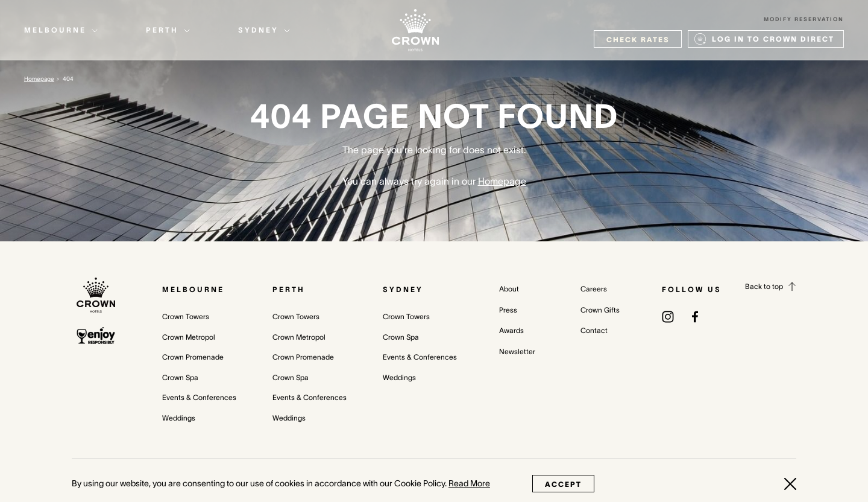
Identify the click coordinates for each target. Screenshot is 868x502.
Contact (594, 330)
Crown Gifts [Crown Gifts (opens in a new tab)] (600, 310)
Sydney (403, 289)
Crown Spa (180, 377)
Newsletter (517, 351)
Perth (289, 289)
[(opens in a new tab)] (668, 316)
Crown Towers (186, 316)
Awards (511, 330)
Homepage (39, 79)
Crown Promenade (193, 357)
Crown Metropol (189, 337)
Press (508, 310)
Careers (594, 289)
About (509, 289)
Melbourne (193, 289)
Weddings (179, 418)
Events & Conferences (199, 397)
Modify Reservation (804, 19)
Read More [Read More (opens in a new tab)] (469, 483)
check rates (638, 40)
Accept (563, 484)
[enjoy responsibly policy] (96, 336)
